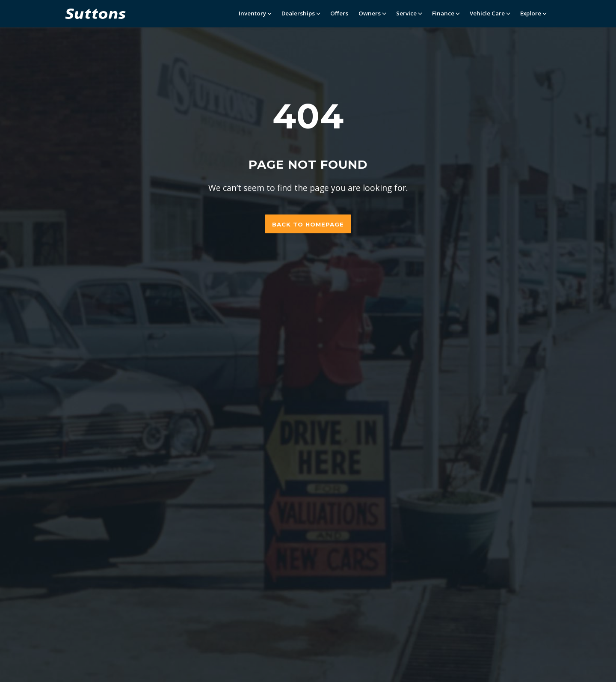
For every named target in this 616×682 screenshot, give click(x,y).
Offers (339, 13)
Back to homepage (308, 224)
